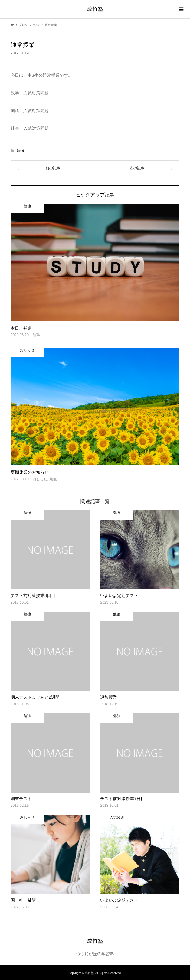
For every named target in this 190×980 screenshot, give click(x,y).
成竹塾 (95, 9)
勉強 (20, 151)
